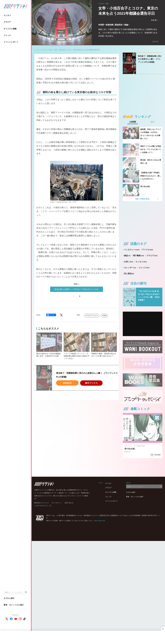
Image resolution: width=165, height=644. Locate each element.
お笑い (129, 262)
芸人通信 (129, 274)
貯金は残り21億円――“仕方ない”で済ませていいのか (77, 289)
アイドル (148, 250)
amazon (67, 383)
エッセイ (141, 262)
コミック (7, 35)
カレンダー (130, 268)
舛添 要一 (155, 20)
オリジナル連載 (10, 29)
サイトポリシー (57, 503)
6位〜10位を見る (142, 199)
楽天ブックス (91, 383)
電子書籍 (139, 256)
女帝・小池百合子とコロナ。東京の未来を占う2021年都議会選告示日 (77, 50)
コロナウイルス (92, 315)
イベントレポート (11, 42)
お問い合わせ (69, 503)
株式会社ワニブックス (42, 503)
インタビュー (132, 250)
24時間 (133, 122)
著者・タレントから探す (14, 605)
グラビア (7, 22)
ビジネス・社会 (47, 50)
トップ (36, 50)
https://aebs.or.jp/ (100, 521)
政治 (105, 315)
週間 (152, 122)
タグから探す (9, 598)
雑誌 (127, 256)
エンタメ (7, 15)
